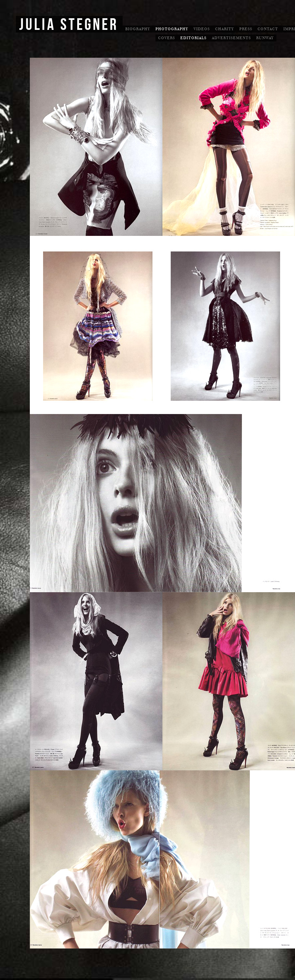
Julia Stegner (69, 25)
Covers (167, 38)
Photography (172, 29)
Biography (138, 29)
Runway (265, 38)
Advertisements (231, 38)
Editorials (193, 38)
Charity (225, 29)
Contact (268, 29)
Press (246, 29)
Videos (202, 29)
